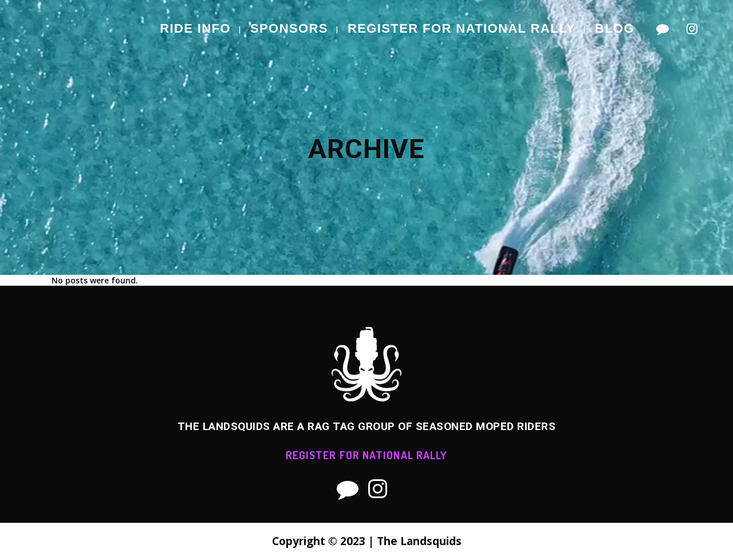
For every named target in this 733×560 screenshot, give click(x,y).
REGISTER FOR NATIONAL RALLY (367, 455)
